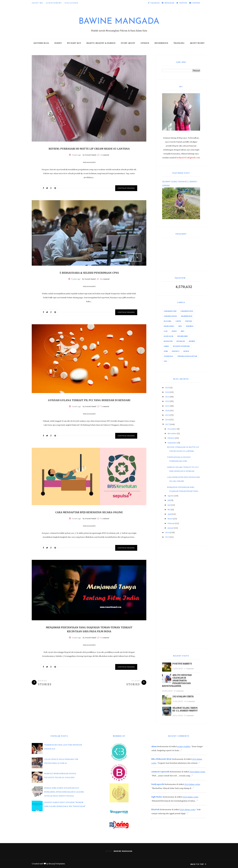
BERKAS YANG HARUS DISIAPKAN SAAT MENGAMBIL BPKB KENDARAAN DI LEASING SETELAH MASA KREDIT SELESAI (64, 792)
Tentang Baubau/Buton (187, 356)
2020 (167, 411)
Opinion (145, 43)
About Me (37, 3)
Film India (190, 326)
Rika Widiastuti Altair (161, 759)
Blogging (168, 321)
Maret (170, 519)
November (172, 434)
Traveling (179, 43)
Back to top (198, 864)
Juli (169, 500)
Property (176, 351)
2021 (167, 406)
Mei (169, 510)
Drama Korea (169, 326)
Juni (169, 505)
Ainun (154, 747)
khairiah (155, 810)
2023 (167, 397)
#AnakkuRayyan (170, 311)
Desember (172, 429)
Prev (130, 257)
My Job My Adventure (181, 346)
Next (137, 257)
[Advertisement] (181, 597)
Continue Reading (126, 188)
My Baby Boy (74, 43)
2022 (167, 401)
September (172, 443)
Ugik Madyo (157, 797)
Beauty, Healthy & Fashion (101, 43)
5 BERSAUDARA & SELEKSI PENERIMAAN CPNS (89, 273)
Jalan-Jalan (168, 336)
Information (161, 43)
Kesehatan (168, 341)
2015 (167, 537)
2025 (167, 388)
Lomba (166, 346)
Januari (171, 528)
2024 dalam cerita (197, 772)
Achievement (54, 3)
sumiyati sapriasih (160, 772)
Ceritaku (189, 321)
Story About (128, 43)
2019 (167, 415)
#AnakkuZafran (170, 316)
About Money (197, 43)
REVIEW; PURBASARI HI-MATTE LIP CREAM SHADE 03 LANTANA (89, 149)
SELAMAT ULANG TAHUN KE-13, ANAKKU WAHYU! (185, 709)
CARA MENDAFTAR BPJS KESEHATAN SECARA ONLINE (89, 512)
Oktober (171, 438)
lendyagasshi (158, 784)
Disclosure (71, 3)
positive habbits (184, 747)
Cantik (178, 321)
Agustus (171, 496)
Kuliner (192, 341)
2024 (167, 392)
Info (183, 331)
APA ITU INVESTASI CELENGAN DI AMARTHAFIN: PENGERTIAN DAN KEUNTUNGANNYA (177, 681)
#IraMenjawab (187, 316)
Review (186, 351)
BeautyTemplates (57, 864)
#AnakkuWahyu (187, 311)
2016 (167, 533)
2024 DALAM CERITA (183, 697)
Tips (165, 361)
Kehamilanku (183, 336)
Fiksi (180, 326)
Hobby (58, 43)
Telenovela (168, 356)
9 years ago (76, 155)
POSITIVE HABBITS (182, 664)
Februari (171, 523)
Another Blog (41, 43)
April (170, 514)
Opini (166, 351)
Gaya (166, 331)
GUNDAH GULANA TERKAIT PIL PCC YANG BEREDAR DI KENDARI (89, 400)
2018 (167, 420)
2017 (167, 424)
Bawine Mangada (119, 22)
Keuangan (181, 341)
